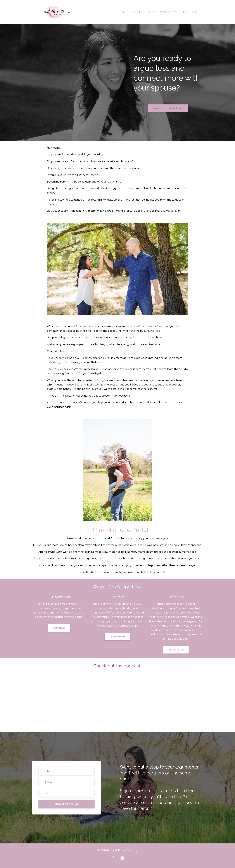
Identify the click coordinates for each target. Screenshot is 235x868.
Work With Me (169, 12)
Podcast (151, 12)
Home (123, 12)
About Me (137, 12)
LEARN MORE (117, 637)
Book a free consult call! (168, 108)
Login (194, 12)
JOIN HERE (59, 628)
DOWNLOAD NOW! (67, 804)
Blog (184, 12)
